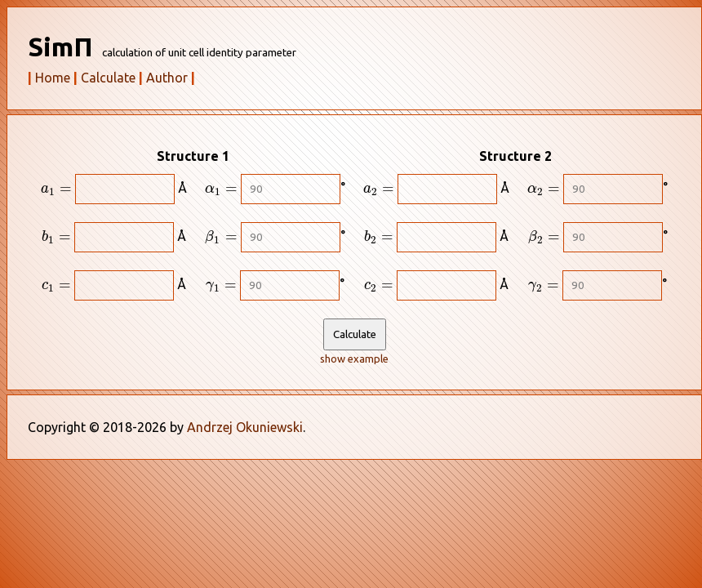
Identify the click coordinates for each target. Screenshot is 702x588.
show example (354, 359)
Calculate (108, 78)
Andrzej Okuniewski (245, 427)
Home (53, 78)
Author (167, 78)
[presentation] (56, 191)
